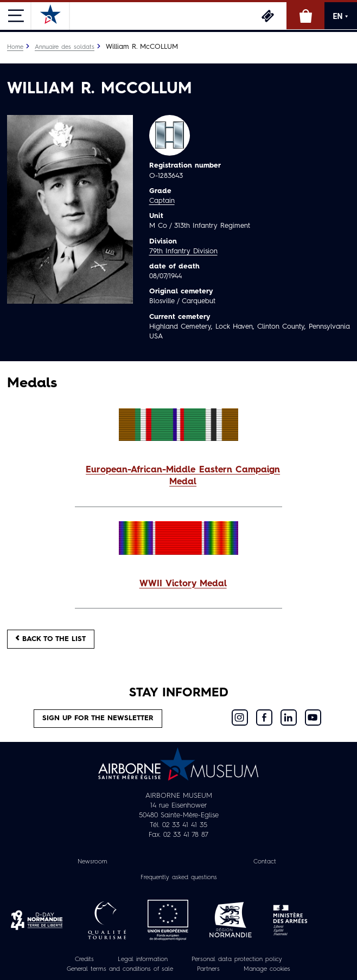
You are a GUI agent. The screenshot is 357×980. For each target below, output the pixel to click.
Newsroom (93, 862)
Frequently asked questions (179, 877)
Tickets (267, 16)
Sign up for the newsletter (98, 718)
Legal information (143, 959)
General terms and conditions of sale (120, 969)
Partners (208, 969)
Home (15, 47)
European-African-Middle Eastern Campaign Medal (183, 476)
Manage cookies (267, 969)
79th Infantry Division (183, 251)
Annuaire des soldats (65, 47)
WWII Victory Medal (183, 584)
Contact (265, 862)
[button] (178, 477)
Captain (162, 201)
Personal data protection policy (237, 959)
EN (341, 16)
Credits (84, 959)
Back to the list (51, 639)
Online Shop (305, 16)
